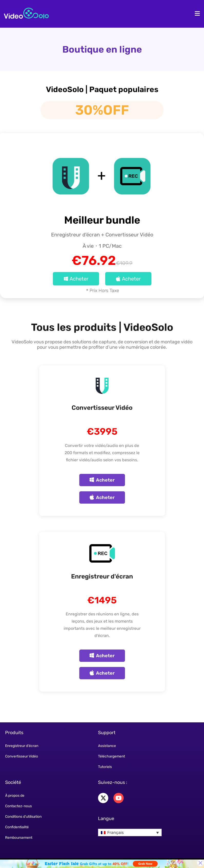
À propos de (15, 796)
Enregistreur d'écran (102, 576)
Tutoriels (105, 767)
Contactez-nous (18, 806)
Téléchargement (111, 756)
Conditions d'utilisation (23, 817)
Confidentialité (17, 827)
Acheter (76, 279)
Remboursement (19, 838)
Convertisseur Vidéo (102, 408)
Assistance (107, 746)
